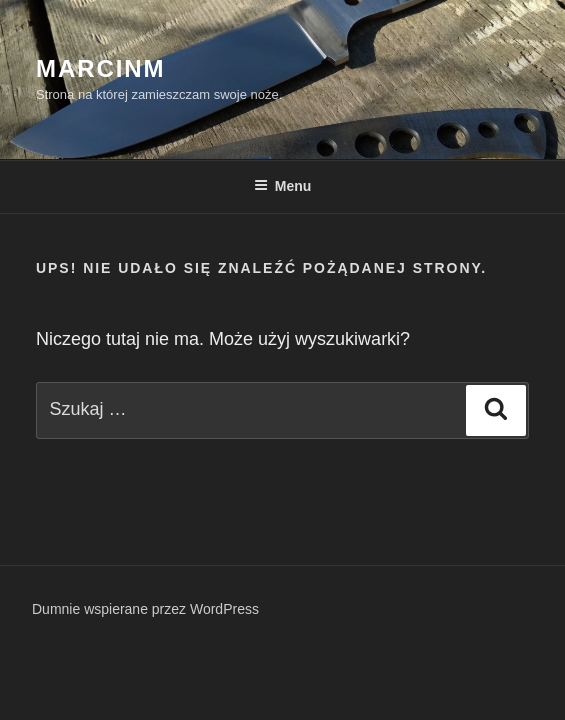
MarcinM (100, 68)
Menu (283, 186)
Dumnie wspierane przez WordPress (145, 609)
